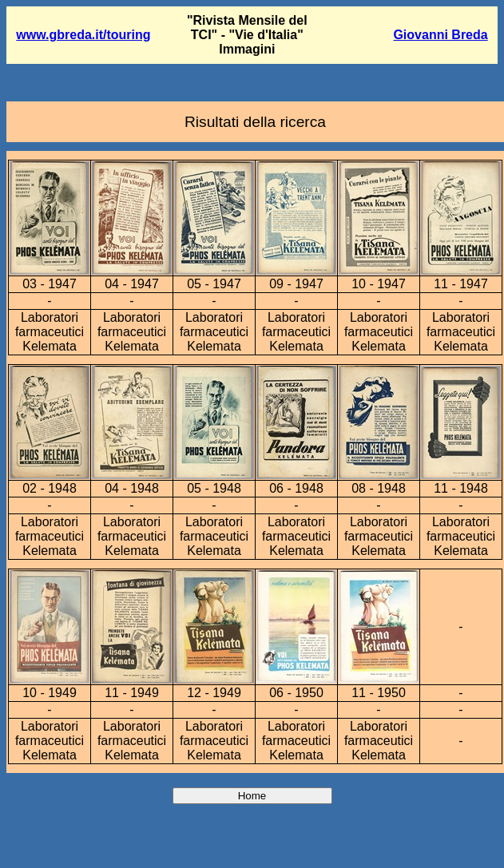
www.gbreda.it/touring (83, 35)
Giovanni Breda (440, 35)
